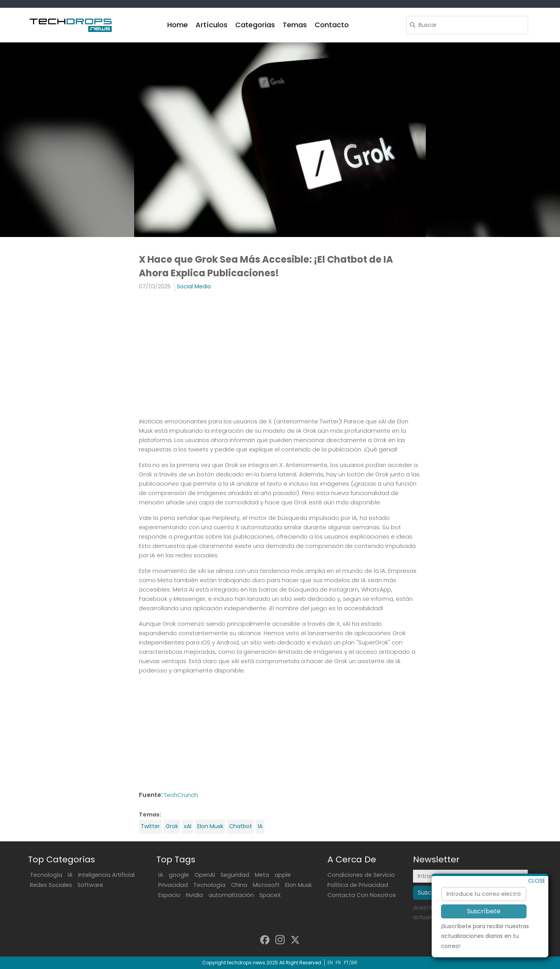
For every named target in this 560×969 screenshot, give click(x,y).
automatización (231, 895)
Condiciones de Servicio (361, 875)
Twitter (150, 826)
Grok (172, 826)
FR (338, 963)
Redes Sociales (51, 885)
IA (260, 826)
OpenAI (205, 875)
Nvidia (194, 895)
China (239, 885)
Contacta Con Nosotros (362, 895)
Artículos (212, 25)
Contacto (332, 25)
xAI (188, 826)
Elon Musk (210, 826)
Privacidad (173, 885)
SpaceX (270, 895)
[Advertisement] (280, 354)
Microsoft (266, 885)
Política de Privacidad (358, 885)
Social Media (194, 286)
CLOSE (537, 882)
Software (90, 885)
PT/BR (351, 963)
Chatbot (241, 826)
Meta (262, 875)
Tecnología (46, 875)
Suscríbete (484, 913)
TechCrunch (181, 795)
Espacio (169, 895)
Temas (295, 25)
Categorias (255, 25)
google (179, 875)
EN (330, 963)
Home (178, 25)
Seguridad (235, 875)
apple (283, 875)
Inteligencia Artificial (106, 875)
